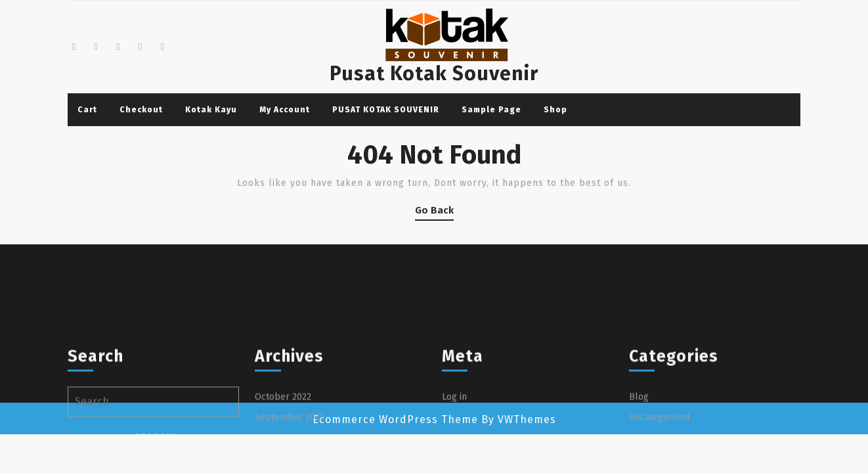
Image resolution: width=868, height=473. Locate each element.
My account (285, 110)
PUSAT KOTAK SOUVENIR (386, 110)
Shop (555, 110)
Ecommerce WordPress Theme (395, 419)
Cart (87, 110)
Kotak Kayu (211, 110)
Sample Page (491, 110)
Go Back (434, 213)
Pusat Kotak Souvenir (434, 74)
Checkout (141, 110)
